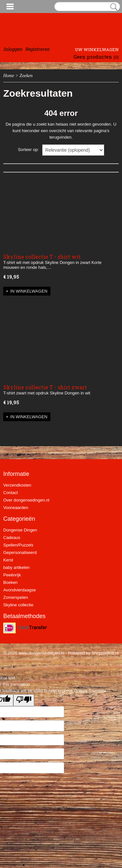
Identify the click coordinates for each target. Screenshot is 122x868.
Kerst (8, 560)
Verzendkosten (17, 485)
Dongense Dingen (20, 530)
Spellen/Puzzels (18, 545)
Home (9, 76)
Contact (11, 493)
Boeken (10, 582)
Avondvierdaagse (20, 590)
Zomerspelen (16, 597)
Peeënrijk (12, 575)
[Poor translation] (24, 700)
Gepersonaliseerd (20, 552)
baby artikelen (16, 567)
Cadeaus (12, 537)
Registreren (37, 49)
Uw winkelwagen (97, 49)
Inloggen (13, 49)
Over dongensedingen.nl (26, 500)
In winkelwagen (29, 291)
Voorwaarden (16, 508)
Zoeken (113, 7)
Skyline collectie (18, 605)
